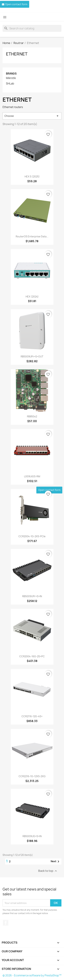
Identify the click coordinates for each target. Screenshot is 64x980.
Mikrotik (11, 78)
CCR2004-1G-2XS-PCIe (32, 536)
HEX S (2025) (32, 176)
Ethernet (17, 54)
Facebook (6, 923)
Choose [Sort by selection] (32, 116)
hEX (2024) (32, 297)
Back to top (48, 871)
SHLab (10, 84)
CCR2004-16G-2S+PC (32, 656)
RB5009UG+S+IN (32, 836)
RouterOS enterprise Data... (32, 236)
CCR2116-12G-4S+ (32, 716)
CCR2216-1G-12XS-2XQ (32, 776)
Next (56, 861)
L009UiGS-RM (32, 476)
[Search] (32, 28)
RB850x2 (32, 416)
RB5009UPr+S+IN (32, 596)
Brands (11, 74)
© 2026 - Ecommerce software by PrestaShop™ (32, 975)
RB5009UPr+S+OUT (32, 356)
